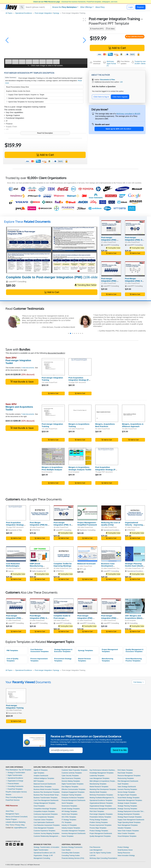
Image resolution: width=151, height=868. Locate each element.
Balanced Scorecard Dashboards (45, 784)
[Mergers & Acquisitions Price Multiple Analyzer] (53, 456)
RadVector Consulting (87, 530)
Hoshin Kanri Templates (70, 814)
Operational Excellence (24, 13)
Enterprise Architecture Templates (73, 798)
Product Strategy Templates (99, 831)
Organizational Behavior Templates (101, 803)
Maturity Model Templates (98, 792)
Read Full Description (45, 133)
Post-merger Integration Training (15, 707)
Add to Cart (117, 48)
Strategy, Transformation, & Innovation (46, 847)
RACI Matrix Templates (125, 770)
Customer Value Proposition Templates (74, 770)
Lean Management (96, 850)
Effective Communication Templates (73, 789)
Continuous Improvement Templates (46, 814)
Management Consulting (42, 858)
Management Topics (12, 814)
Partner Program (11, 819)
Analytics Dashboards (41, 776)
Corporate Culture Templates (43, 820)
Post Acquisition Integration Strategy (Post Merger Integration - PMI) (80, 380)
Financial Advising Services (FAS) (73, 858)
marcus (11, 571)
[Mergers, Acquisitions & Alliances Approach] (133, 413)
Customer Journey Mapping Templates (47, 833)
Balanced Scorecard (86, 564)
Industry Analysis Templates (71, 828)
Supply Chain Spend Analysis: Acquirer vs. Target (25, 95)
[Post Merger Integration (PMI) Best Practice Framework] (40, 513)
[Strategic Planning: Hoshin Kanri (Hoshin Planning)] (135, 554)
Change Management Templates (45, 803)
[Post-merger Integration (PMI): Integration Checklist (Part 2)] (111, 606)
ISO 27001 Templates (69, 817)
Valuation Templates (124, 828)
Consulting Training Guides (71, 855)
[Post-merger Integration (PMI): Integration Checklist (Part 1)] (111, 228)
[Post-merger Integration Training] (53, 367)
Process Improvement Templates (39, 660)
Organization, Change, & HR (43, 855)
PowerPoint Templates (14, 789)
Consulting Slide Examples (71, 853)
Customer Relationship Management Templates (47, 836)
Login (131, 7)
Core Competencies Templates (44, 817)
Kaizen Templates (68, 836)
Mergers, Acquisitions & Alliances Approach (133, 425)
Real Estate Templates (125, 773)
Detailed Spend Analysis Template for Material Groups (27, 98)
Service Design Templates (126, 792)
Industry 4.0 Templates (69, 825)
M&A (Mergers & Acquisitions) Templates (103, 781)
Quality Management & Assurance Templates (134, 651)
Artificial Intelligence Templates (44, 778)
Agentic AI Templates (41, 770)
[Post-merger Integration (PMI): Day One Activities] (135, 228)
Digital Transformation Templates (73, 784)
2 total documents (27, 368)
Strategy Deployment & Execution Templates (63, 651)
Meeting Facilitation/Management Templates (103, 798)
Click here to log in (101, 97)
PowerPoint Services (13, 800)
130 (121, 82)
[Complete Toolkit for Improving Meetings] (64, 554)
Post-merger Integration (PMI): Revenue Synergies (110, 281)
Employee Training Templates (71, 795)
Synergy (56, 13)
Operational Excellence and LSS (45, 853)
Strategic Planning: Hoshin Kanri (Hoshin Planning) (135, 566)
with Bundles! (118, 129)
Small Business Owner (125, 850)
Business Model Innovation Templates (46, 789)
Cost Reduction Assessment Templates (40, 651)
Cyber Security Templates (70, 776)
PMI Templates (12, 650)
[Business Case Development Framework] (111, 554)
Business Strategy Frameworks (72, 847)
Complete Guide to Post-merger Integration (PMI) (62, 618)
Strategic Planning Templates (127, 806)
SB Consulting (132, 623)
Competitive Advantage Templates (45, 809)
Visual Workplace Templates (127, 836)
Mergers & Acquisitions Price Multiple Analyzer (52, 468)
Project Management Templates (110, 651)
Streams (8, 795)
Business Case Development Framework (108, 566)
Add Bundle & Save (22, 381)
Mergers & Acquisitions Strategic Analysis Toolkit (80, 468)
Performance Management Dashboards (103, 809)
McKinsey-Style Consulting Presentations (103, 858)
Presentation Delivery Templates (100, 817)
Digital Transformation (14, 775)
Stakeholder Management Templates (130, 800)
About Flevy (100, 7)
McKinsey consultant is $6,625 (128, 114)
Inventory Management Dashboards (74, 833)
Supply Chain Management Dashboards (131, 820)
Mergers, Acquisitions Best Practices (105, 425)
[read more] (58, 326)
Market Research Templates (99, 787)
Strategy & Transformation (15, 773)
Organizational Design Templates (101, 806)
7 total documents (27, 414)
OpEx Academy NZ (39, 571)
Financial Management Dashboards (73, 800)
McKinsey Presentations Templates (101, 795)
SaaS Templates (123, 784)
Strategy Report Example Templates (130, 817)
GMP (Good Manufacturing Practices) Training (38, 566)
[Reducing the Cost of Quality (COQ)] (111, 513)
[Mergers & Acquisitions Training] (80, 413)
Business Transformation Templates (46, 798)
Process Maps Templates (98, 828)
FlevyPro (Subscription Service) (16, 792)
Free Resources (95, 847)
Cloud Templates (39, 806)
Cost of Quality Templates (13, 660)
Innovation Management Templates (73, 831)
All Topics (9, 13)
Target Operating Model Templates (129, 822)
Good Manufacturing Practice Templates (134, 660)
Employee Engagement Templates (73, 792)
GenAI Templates (67, 803)
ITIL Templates (66, 822)
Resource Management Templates (129, 776)
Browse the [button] (65, 7)
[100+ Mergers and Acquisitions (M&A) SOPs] (135, 606)
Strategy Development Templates (129, 814)
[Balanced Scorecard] (87, 554)
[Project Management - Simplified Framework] (87, 513)
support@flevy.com (20, 828)
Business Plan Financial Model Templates (47, 795)
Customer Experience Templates (45, 831)
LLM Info (93, 855)
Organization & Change (14, 781)
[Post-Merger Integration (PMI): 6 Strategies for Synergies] (135, 269)
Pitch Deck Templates (97, 811)
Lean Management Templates (100, 778)
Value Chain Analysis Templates (128, 831)
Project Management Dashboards (101, 833)
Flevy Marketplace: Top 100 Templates (18, 770)
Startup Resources (124, 853)
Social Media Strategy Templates (129, 798)
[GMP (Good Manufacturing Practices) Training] (40, 554)
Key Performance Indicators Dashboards (103, 770)
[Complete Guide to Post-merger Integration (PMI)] (52, 250)
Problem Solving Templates (99, 822)
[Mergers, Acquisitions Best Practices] (107, 413)
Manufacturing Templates (107, 660)
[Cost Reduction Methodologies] (16, 554)
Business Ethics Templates (43, 787)
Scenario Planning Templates (127, 789)
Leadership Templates (97, 776)
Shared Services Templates (84, 660)
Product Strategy (123, 847)
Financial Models (12, 784)
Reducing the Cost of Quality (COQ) (111, 524)
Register (140, 7)
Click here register (120, 97)
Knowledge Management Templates (102, 773)
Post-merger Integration (43, 13)
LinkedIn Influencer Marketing (15, 822)
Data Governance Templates (71, 778)
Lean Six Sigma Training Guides (100, 853)
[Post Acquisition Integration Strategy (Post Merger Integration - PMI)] (80, 367)
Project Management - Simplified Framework (87, 524)
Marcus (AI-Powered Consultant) (17, 817)
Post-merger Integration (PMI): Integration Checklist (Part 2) (110, 619)
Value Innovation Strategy (126, 855)
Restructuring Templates (126, 778)
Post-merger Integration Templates (101, 814)
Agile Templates (39, 773)
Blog (23, 825)
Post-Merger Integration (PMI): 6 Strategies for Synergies (133, 282)
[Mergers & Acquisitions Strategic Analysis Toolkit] (80, 456)
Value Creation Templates (126, 833)
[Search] (38, 7)
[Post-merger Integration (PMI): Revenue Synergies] (111, 269)
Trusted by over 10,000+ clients (140, 62)
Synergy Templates (86, 650)
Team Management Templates (128, 825)
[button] (7, 40)
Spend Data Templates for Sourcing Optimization (25, 102)
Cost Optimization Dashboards (44, 822)
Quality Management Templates (100, 836)
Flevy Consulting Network (14, 797)
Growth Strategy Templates (71, 809)
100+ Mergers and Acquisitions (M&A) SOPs (134, 618)
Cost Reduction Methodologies (13, 565)
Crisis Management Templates (44, 828)
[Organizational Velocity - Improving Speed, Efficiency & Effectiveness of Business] (135, 513)
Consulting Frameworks (14, 786)
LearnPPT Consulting (17, 282)
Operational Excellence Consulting (116, 530)
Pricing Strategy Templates (99, 820)
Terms (12, 825)
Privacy (18, 825)
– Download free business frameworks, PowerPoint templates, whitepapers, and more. (76, 2)
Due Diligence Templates (70, 787)
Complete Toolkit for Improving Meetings (63, 565)
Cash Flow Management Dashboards (46, 800)
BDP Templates (39, 781)
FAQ (7, 825)
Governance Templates (69, 806)
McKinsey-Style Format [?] (111, 63)
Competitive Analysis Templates (44, 811)
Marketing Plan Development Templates (103, 789)
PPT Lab (83, 569)
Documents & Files (15, 530)
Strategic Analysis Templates (127, 803)
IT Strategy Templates (69, 820)
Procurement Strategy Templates (63, 660)
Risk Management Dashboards (128, 781)
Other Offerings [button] (86, 7)
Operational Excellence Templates (101, 800)
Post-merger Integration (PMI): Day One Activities (135, 240)
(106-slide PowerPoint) (61, 277)
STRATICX (36, 530)
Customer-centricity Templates (72, 773)
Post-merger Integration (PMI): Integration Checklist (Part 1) (110, 241)
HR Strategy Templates (69, 811)
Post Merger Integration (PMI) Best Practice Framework (40, 525)
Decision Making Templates (71, 781)
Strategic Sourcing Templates (127, 809)
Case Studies (66, 850)
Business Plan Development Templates (47, 792)
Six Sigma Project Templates (127, 795)
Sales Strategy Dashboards (127, 787)
